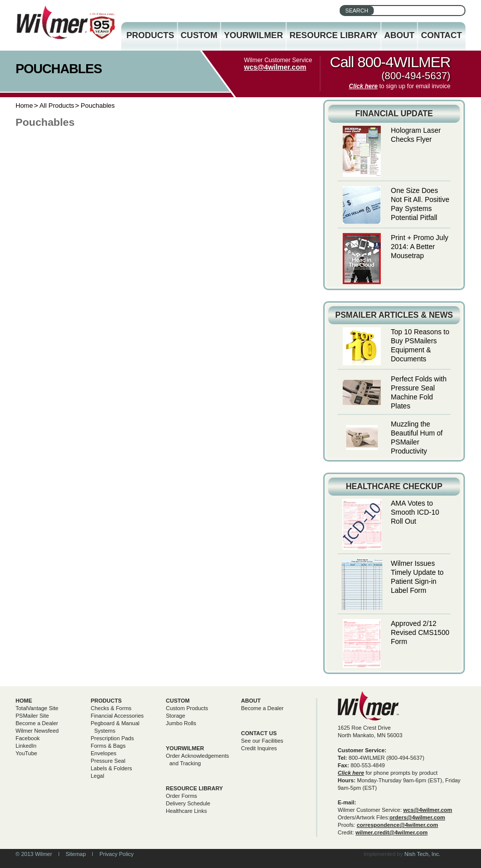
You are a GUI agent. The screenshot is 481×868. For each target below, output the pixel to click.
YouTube (26, 753)
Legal (97, 776)
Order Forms (181, 796)
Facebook (28, 738)
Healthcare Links (186, 811)
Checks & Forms (111, 708)
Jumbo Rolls (181, 723)
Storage (176, 716)
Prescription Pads (112, 738)
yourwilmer (185, 748)
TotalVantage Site (37, 708)
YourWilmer (254, 35)
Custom (199, 35)
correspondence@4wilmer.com (397, 825)
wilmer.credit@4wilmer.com (391, 832)
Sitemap (76, 854)
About (399, 35)
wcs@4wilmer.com (275, 67)
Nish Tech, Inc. (422, 854)
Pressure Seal (108, 761)
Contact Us (259, 733)
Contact (441, 35)
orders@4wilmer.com (417, 817)
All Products (57, 105)
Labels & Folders (111, 768)
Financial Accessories (117, 716)
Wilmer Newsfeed (37, 731)
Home (24, 105)
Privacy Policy (116, 854)
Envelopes (103, 753)
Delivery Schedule (188, 803)
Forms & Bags (108, 746)
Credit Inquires (259, 748)
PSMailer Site (32, 716)
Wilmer (369, 706)
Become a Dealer (37, 723)
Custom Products (187, 708)
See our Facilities (262, 741)
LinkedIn (26, 746)
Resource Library (334, 35)
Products (150, 35)
